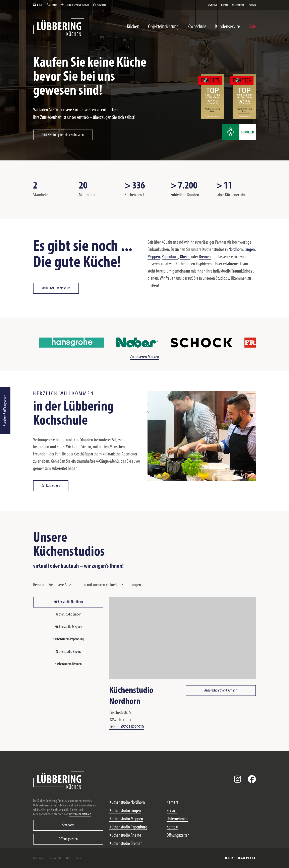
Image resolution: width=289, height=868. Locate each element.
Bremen (205, 257)
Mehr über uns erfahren (56, 288)
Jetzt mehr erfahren (80, 814)
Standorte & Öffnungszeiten (5, 410)
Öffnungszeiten (68, 839)
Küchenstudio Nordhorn (68, 602)
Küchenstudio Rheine (68, 652)
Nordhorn (236, 250)
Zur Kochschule (51, 486)
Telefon (52, 5)
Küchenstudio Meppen (68, 627)
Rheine (185, 257)
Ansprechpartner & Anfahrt (221, 691)
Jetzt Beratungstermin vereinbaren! (63, 135)
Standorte (68, 825)
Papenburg (170, 257)
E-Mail (38, 5)
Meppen (154, 257)
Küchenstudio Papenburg (68, 639)
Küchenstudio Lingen (68, 614)
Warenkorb (100, 5)
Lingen (250, 250)
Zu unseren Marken (145, 357)
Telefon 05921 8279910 (127, 727)
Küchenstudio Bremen (68, 664)
